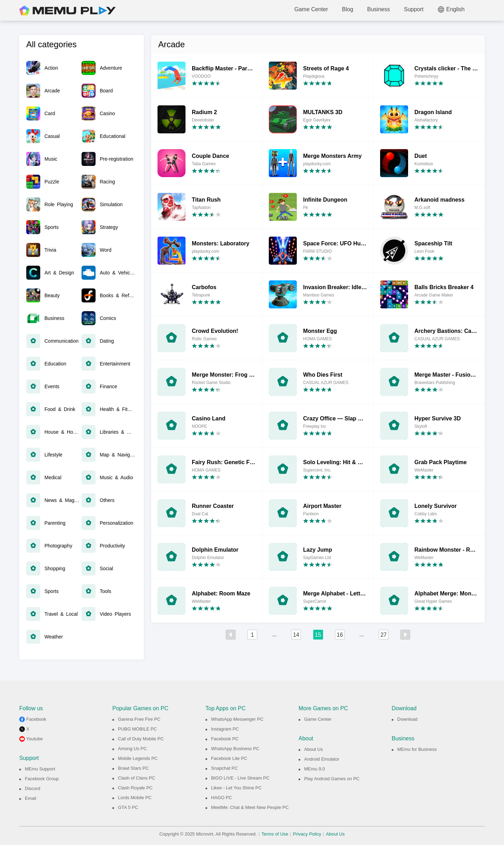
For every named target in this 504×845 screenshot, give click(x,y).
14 (296, 635)
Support (414, 9)
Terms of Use (275, 834)
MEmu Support (40, 769)
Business (379, 9)
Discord (33, 788)
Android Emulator (322, 759)
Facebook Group (42, 779)
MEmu (68, 11)
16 (340, 635)
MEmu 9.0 (314, 769)
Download (407, 719)
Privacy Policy (307, 834)
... (274, 634)
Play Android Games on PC (332, 779)
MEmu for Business (417, 749)
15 (318, 635)
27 (384, 635)
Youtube (34, 739)
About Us (313, 749)
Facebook (36, 719)
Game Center (311, 9)
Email (31, 798)
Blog (348, 9)
